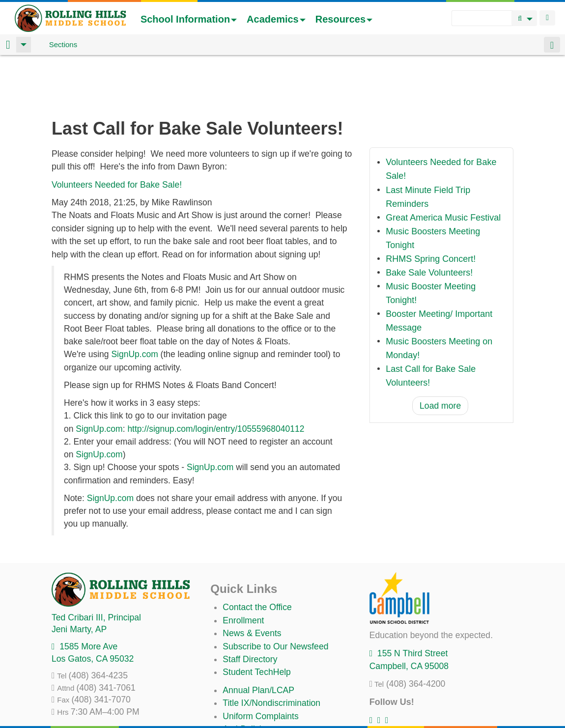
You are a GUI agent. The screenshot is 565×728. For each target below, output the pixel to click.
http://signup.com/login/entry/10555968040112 (216, 377)
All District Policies (258, 703)
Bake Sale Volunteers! (429, 221)
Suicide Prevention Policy (271, 690)
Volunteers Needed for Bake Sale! (117, 133)
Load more (440, 354)
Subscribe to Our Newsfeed (275, 595)
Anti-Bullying (247, 677)
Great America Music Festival (443, 166)
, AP (79, 578)
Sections (63, 44)
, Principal (96, 566)
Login (547, 18)
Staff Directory (250, 608)
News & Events (252, 582)
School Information (189, 19)
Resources (344, 19)
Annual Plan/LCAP (258, 639)
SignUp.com (134, 303)
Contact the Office (257, 556)
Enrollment (243, 569)
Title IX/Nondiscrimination (271, 651)
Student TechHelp (257, 620)
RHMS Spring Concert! (431, 207)
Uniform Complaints (260, 665)
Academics (276, 19)
